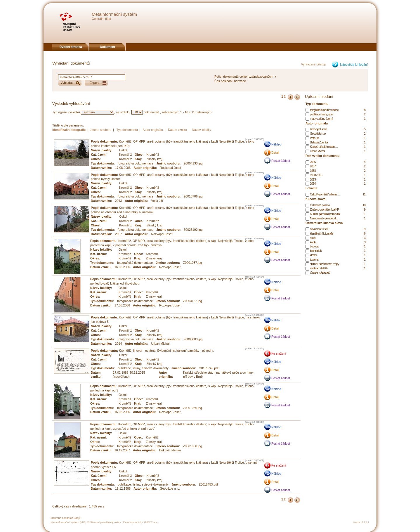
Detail (275, 153)
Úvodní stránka (71, 47)
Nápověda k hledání (354, 65)
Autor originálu (153, 130)
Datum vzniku (177, 130)
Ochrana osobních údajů (66, 518)
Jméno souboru (101, 130)
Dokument (107, 47)
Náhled (276, 144)
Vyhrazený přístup (314, 64)
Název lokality (202, 130)
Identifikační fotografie (69, 130)
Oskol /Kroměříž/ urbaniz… (325, 194)
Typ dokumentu (127, 130)
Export (94, 83)
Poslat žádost (281, 161)
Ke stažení (279, 353)
